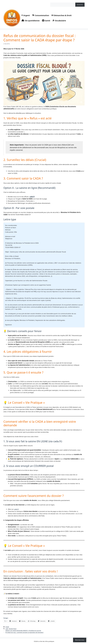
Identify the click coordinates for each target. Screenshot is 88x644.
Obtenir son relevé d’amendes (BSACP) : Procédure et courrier (23, 631)
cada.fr (32, 197)
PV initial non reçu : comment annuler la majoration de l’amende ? (24, 632)
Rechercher (53, 2)
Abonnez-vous (80, 640)
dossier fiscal (13, 629)
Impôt (7, 627)
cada (7, 629)
